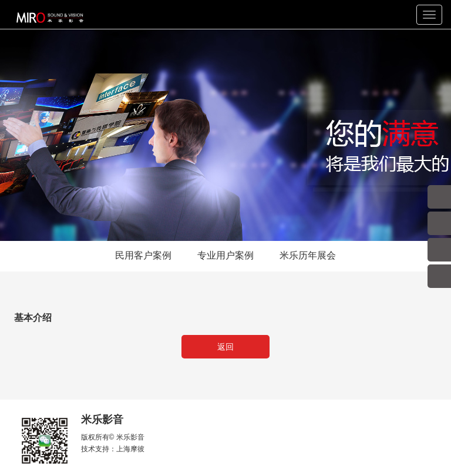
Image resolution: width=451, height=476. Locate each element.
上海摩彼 (130, 449)
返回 (225, 347)
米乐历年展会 (308, 255)
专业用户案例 (225, 255)
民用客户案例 (143, 255)
